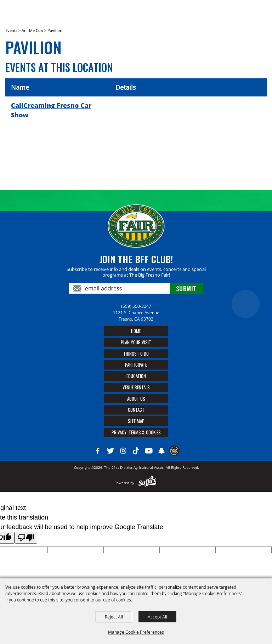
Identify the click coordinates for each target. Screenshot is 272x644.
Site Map (136, 421)
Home (136, 331)
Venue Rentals (136, 387)
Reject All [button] (114, 617)
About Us (136, 399)
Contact (136, 410)
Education (136, 376)
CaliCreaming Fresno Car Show (51, 110)
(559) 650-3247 (136, 306)
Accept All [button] (157, 617)
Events (11, 30)
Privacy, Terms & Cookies (136, 432)
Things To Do (136, 354)
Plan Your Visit (136, 342)
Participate (136, 365)
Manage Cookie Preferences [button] (136, 632)
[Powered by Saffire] (148, 483)
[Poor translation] (26, 538)
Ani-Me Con (32, 30)
